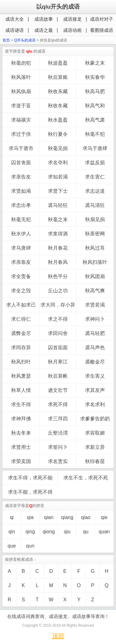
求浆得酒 (58, 234)
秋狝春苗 (95, 461)
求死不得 (58, 404)
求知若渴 (58, 177)
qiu (67, 532)
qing (30, 532)
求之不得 (58, 319)
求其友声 (95, 390)
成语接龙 (72, 19)
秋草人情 (21, 390)
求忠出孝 (21, 205)
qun (30, 546)
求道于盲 (21, 106)
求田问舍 (58, 333)
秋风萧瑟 (21, 376)
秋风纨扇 (21, 91)
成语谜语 (15, 30)
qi (12, 517)
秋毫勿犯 (21, 63)
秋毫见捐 (58, 148)
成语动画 (72, 30)
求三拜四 (58, 419)
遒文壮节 (58, 390)
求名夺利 (58, 163)
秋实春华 (95, 77)
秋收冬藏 (58, 106)
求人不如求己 (21, 305)
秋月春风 (58, 262)
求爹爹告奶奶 (95, 419)
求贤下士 (58, 191)
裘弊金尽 (21, 333)
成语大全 (15, 19)
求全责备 (21, 276)
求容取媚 (95, 433)
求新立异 (95, 447)
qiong (49, 532)
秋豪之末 (95, 63)
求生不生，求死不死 (86, 478)
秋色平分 (58, 276)
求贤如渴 (21, 191)
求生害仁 (95, 177)
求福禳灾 (21, 120)
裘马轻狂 (58, 205)
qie (104, 517)
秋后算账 (58, 77)
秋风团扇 (95, 276)
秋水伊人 (21, 234)
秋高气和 (95, 106)
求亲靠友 (21, 262)
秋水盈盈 (58, 120)
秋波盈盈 (58, 63)
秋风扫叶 (21, 362)
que (12, 546)
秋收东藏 (58, 91)
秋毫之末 (58, 219)
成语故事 (44, 19)
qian (49, 517)
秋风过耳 (95, 248)
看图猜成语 (102, 30)
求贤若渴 (95, 305)
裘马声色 (95, 348)
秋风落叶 (21, 77)
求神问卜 (95, 319)
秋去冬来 (21, 433)
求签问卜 (58, 447)
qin (12, 532)
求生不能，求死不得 (30, 492)
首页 (6, 40)
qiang (67, 517)
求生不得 (21, 404)
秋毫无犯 (21, 219)
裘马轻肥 (95, 333)
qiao (86, 517)
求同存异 (21, 348)
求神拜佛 (21, 419)
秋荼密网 (95, 234)
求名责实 (58, 461)
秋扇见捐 (95, 219)
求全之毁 (21, 291)
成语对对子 (102, 19)
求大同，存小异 (58, 305)
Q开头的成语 (25, 40)
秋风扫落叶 (95, 262)
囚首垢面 (58, 348)
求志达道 (95, 191)
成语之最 (44, 30)
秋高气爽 (95, 291)
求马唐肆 (21, 248)
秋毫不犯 (95, 134)
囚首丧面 (21, 163)
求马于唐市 (21, 148)
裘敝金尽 (95, 362)
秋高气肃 (95, 120)
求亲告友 (21, 177)
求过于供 (21, 134)
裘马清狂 (95, 205)
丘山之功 (58, 291)
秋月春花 (58, 248)
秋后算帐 (58, 376)
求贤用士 (21, 447)
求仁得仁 (21, 319)
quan (104, 532)
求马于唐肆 (95, 148)
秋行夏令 (58, 134)
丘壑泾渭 (58, 433)
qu (86, 532)
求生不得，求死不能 (30, 478)
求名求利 (95, 404)
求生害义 (95, 376)
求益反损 (95, 163)
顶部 (58, 636)
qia (30, 517)
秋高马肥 (95, 91)
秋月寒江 (58, 362)
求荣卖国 (21, 461)
